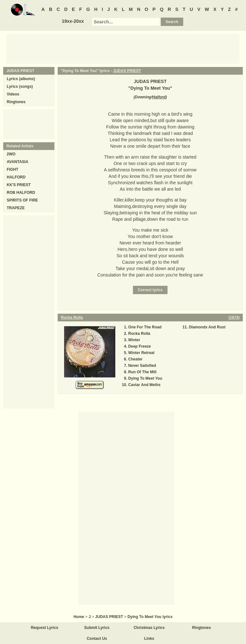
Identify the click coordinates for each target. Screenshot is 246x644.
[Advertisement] (123, 48)
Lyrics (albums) (21, 79)
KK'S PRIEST (19, 185)
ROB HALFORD (21, 193)
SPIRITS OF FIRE (22, 200)
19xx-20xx (73, 21)
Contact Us (97, 639)
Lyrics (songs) (20, 87)
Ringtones (16, 102)
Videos (13, 94)
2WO (11, 154)
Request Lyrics (45, 628)
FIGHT (12, 169)
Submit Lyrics (97, 628)
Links (149, 639)
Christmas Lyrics (149, 628)
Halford (159, 97)
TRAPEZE (16, 208)
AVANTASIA (17, 162)
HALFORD (16, 177)
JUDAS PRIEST (127, 71)
